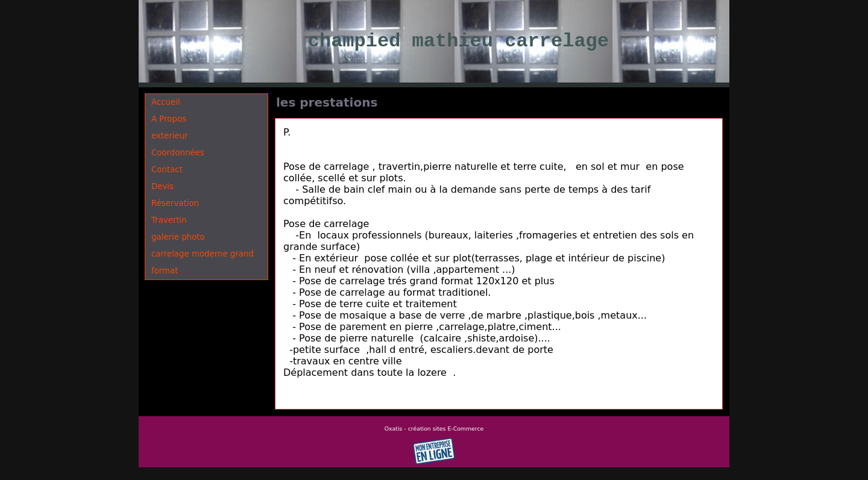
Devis (162, 186)
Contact (167, 170)
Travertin (169, 220)
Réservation (175, 203)
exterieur (170, 136)
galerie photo (178, 237)
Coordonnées (178, 153)
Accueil (166, 102)
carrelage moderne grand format (203, 262)
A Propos (169, 119)
